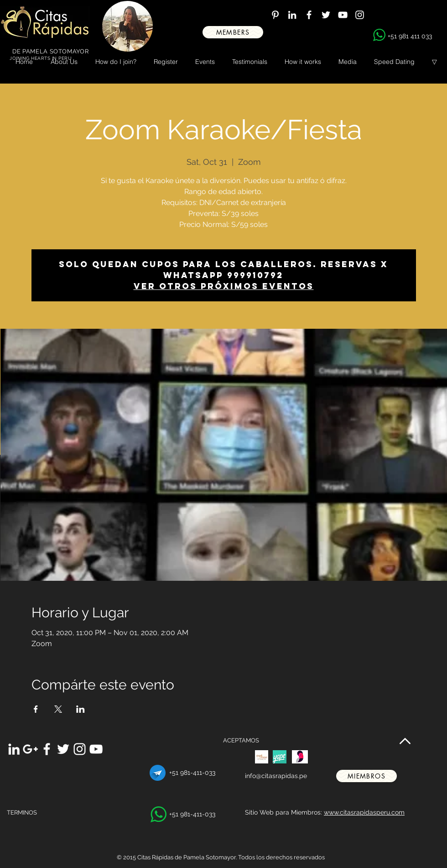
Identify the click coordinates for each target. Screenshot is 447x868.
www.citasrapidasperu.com (364, 812)
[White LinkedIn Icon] (292, 15)
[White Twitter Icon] (326, 15)
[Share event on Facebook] (36, 709)
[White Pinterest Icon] (275, 15)
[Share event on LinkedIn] (81, 709)
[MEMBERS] (233, 32)
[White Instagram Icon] (360, 15)
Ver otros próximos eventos (224, 286)
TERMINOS (22, 813)
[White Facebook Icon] (309, 15)
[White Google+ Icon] (30, 749)
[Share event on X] (58, 709)
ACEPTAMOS (241, 740)
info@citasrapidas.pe (276, 776)
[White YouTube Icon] (343, 15)
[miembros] (366, 776)
